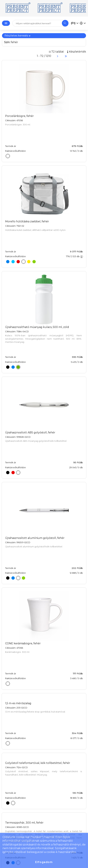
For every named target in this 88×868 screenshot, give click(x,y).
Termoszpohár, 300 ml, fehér (24, 823)
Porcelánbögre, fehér (19, 116)
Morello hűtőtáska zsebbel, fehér (27, 221)
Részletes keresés (18, 36)
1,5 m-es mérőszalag (18, 703)
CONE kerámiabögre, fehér (23, 643)
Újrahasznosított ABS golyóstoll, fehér (30, 433)
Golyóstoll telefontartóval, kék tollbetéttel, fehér (38, 763)
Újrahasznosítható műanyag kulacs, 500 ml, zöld (37, 327)
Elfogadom (44, 862)
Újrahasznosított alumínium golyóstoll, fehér (35, 538)
